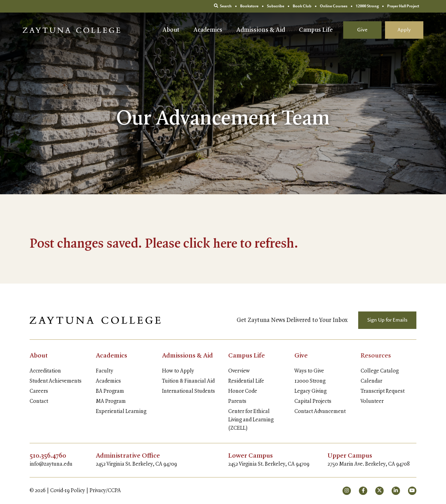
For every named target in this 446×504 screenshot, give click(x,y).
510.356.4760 (48, 456)
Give (362, 30)
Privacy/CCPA (105, 491)
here (225, 244)
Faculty (105, 371)
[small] (347, 491)
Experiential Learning (121, 412)
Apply (404, 30)
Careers (39, 391)
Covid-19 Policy (68, 491)
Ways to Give (309, 371)
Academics (208, 30)
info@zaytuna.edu (51, 464)
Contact (39, 401)
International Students (189, 391)
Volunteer (372, 401)
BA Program (110, 391)
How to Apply (178, 371)
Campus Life (316, 30)
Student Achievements (56, 381)
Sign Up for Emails (387, 320)
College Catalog (380, 371)
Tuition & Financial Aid (188, 381)
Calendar (371, 381)
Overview (239, 371)
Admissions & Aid (261, 30)
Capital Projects (313, 401)
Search (223, 6)
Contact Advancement (320, 412)
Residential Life (246, 381)
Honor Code (243, 391)
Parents (237, 401)
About (171, 30)
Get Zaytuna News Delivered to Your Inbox (292, 320)
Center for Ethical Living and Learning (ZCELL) (251, 420)
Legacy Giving (310, 391)
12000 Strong (310, 381)
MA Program (111, 401)
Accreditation (45, 371)
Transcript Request (383, 391)
